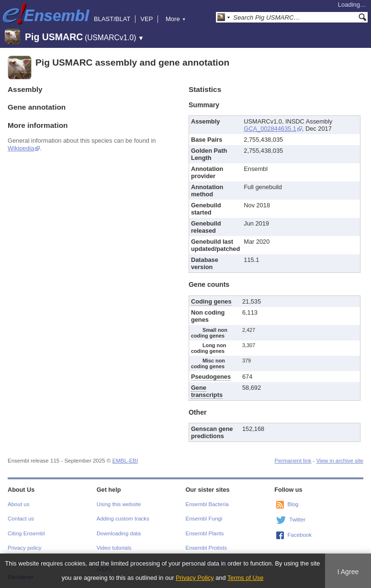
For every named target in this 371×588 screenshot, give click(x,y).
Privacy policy (24, 548)
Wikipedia (21, 148)
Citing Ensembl (26, 533)
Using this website (119, 504)
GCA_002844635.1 (270, 129)
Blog (293, 504)
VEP (146, 19)
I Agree (348, 572)
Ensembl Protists (206, 548)
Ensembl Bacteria (207, 504)
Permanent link (293, 461)
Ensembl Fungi (204, 519)
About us (18, 504)
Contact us (21, 519)
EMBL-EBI (125, 461)
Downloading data (119, 533)
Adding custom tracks (123, 519)
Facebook (299, 535)
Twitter (297, 520)
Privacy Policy (195, 578)
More (176, 19)
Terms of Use (245, 578)
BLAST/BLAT (112, 19)
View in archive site (340, 461)
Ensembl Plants (205, 533)
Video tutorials (114, 548)
